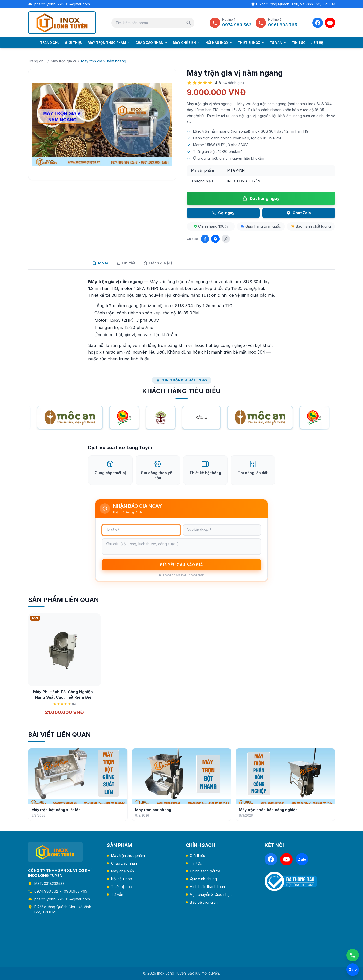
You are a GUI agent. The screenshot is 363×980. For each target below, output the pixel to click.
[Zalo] (302, 859)
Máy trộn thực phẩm (109, 43)
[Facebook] (318, 23)
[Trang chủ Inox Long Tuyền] (62, 23)
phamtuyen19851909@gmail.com (62, 4)
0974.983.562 (46, 891)
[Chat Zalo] (353, 970)
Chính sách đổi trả (205, 871)
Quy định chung (203, 879)
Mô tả (100, 263)
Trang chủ (50, 43)
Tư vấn (278, 43)
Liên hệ (317, 43)
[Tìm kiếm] (189, 23)
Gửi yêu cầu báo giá (181, 571)
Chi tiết (126, 263)
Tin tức (299, 43)
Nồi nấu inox (219, 43)
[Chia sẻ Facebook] (205, 239)
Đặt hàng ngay (261, 198)
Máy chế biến (186, 43)
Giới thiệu (74, 43)
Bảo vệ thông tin (204, 902)
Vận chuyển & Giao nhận (211, 894)
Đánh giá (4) (158, 263)
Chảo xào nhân (152, 43)
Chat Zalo (299, 213)
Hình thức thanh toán (207, 887)
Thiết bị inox (251, 43)
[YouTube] (330, 23)
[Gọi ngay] (353, 955)
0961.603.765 (76, 891)
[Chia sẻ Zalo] (215, 239)
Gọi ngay (223, 213)
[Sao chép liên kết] (226, 239)
